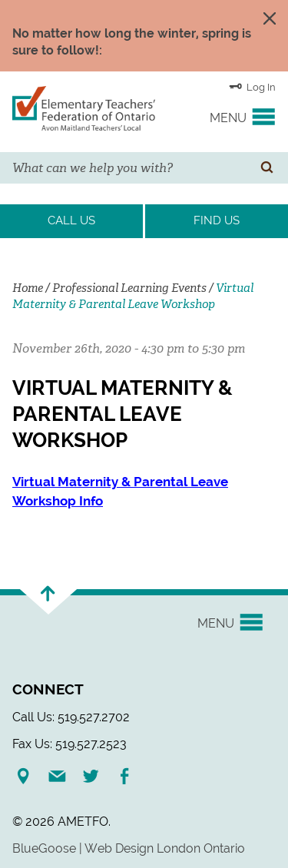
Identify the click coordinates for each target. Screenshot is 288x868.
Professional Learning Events (129, 288)
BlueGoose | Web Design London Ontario (129, 848)
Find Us (217, 220)
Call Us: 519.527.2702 (71, 717)
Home (28, 288)
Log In (252, 86)
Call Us (71, 220)
